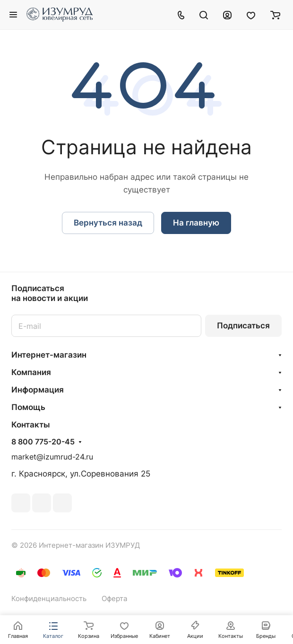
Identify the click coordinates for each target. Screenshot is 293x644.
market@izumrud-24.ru (52, 457)
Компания (31, 372)
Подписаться (243, 326)
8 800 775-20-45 (43, 442)
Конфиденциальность (49, 599)
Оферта (114, 599)
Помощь (28, 407)
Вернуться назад (108, 223)
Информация (38, 390)
